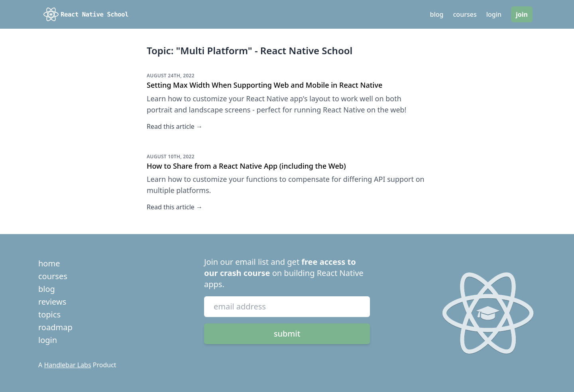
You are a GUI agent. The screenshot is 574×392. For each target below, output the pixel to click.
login (494, 14)
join (522, 14)
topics (49, 314)
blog (437, 14)
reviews (52, 302)
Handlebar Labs (67, 365)
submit (287, 334)
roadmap (55, 327)
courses (465, 14)
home (49, 263)
